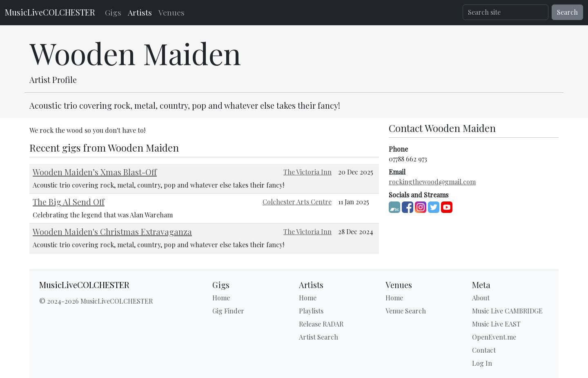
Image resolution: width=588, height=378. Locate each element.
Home (221, 298)
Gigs (113, 12)
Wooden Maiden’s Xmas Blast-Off (95, 172)
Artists (140, 12)
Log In (482, 363)
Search (567, 12)
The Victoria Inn (307, 172)
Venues (171, 12)
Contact (484, 350)
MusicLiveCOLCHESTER (50, 12)
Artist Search (318, 337)
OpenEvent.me (494, 337)
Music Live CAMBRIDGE (507, 311)
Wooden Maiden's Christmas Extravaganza (112, 231)
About (481, 298)
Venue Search (406, 311)
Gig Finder (228, 311)
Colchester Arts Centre (297, 202)
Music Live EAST (496, 324)
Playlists (311, 311)
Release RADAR (321, 324)
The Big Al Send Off (69, 202)
